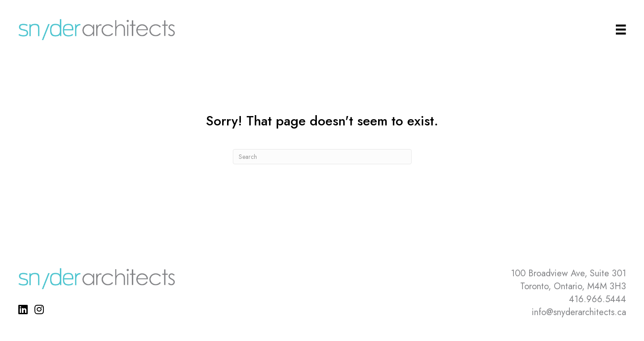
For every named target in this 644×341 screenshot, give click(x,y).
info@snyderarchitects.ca (579, 312)
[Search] (322, 157)
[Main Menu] (621, 30)
